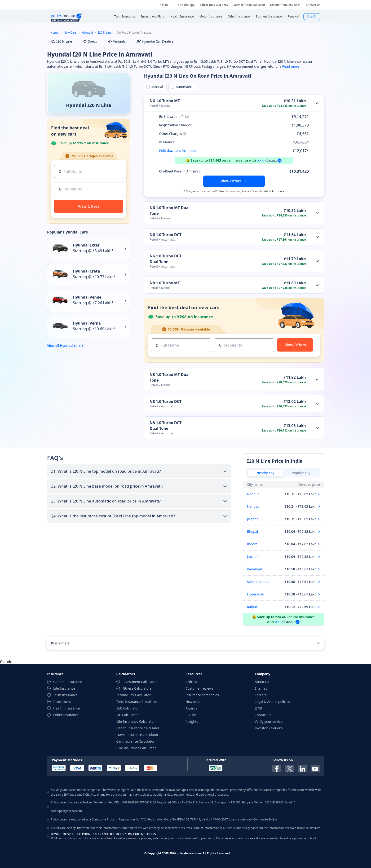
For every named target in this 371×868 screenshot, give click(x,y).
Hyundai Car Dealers (155, 41)
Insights (192, 721)
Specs (90, 41)
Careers (261, 695)
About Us (262, 682)
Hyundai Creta (86, 271)
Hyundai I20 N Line (89, 105)
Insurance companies (202, 695)
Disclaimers (60, 643)
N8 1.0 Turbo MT (165, 283)
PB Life (191, 715)
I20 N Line (105, 33)
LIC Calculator (127, 715)
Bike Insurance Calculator (136, 748)
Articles (191, 682)
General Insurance (68, 682)
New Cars (70, 33)
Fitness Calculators (137, 688)
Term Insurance (65, 695)
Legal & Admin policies (272, 702)
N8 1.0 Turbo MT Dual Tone (170, 377)
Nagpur (253, 494)
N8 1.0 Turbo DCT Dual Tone (166, 426)
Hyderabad (256, 594)
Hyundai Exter (86, 245)
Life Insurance (64, 688)
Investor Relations (269, 728)
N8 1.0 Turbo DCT (166, 401)
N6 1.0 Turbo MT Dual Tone (170, 211)
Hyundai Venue (87, 297)
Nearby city (265, 473)
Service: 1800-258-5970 (249, 5)
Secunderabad (258, 582)
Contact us (263, 715)
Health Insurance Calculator (138, 728)
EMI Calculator (128, 708)
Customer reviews (199, 688)
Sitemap (261, 688)
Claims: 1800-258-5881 (285, 5)
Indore (252, 544)
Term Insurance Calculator (137, 702)
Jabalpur (254, 557)
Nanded (253, 506)
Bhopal (252, 531)
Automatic (183, 87)
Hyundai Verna (87, 323)
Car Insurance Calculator (136, 741)
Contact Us (313, 5)
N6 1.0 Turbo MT (165, 101)
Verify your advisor (269, 721)
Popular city (301, 473)
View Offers (231, 181)
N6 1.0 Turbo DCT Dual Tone (166, 259)
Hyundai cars (70, 346)
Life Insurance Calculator (136, 721)
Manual (156, 87)
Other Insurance (66, 715)
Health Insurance (66, 708)
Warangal (254, 569)
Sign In (312, 16)
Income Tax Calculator (134, 695)
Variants (117, 41)
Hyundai (87, 33)
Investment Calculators (141, 682)
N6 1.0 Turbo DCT (166, 235)
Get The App (186, 5)
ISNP (259, 708)
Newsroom (194, 702)
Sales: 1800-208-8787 (214, 5)
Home (54, 33)
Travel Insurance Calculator (137, 735)
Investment (62, 702)
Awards (191, 708)
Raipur (252, 607)
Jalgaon (253, 519)
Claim (164, 5)
